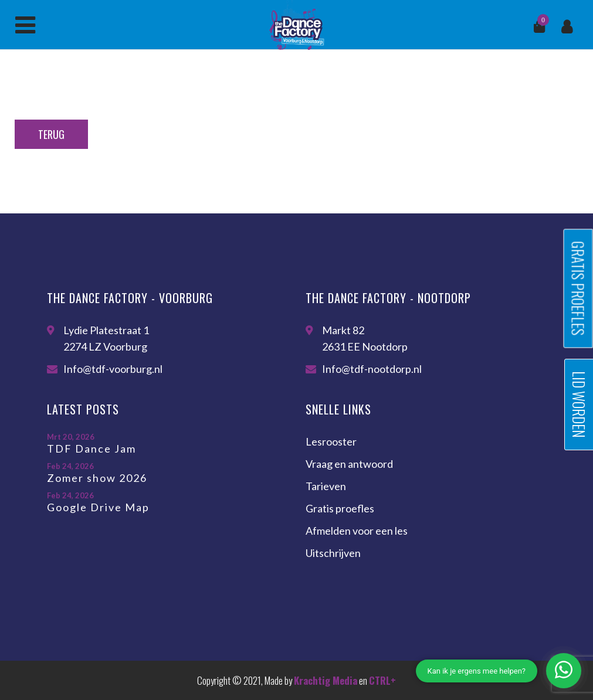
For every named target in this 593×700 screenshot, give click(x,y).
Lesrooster (331, 441)
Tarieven (326, 486)
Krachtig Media (326, 680)
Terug (51, 134)
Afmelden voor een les (357, 531)
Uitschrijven (333, 553)
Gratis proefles (340, 508)
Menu (25, 25)
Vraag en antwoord (349, 464)
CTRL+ (382, 680)
